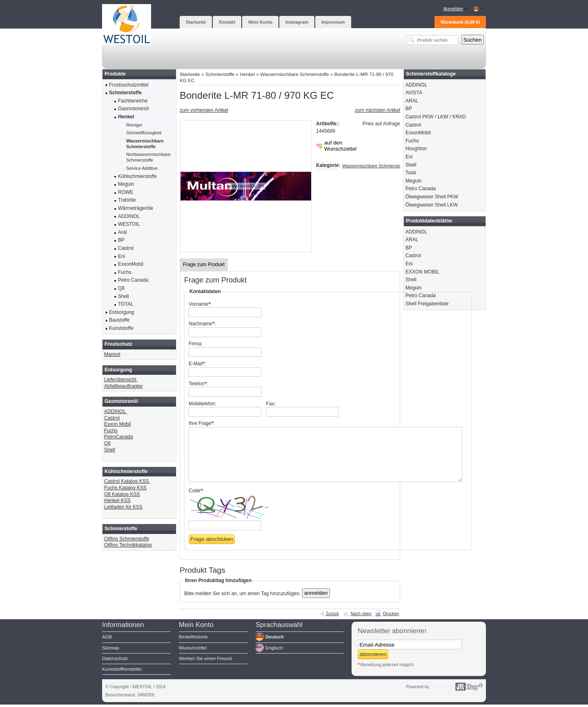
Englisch (274, 648)
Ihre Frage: (202, 423)
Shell (110, 450)
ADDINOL (116, 411)
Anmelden (453, 9)
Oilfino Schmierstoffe (127, 539)
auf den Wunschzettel (340, 146)
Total (411, 173)
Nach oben (361, 614)
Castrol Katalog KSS (127, 481)
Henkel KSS (117, 500)
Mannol (112, 354)
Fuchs (111, 431)
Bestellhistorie (193, 637)
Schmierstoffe (220, 74)
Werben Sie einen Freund (205, 658)
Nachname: (202, 324)
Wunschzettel (193, 648)
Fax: (271, 404)
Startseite (190, 74)
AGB (107, 637)
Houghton (416, 149)
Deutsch (275, 637)
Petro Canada (421, 189)
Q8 (107, 443)
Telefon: (198, 384)
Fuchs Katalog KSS (125, 488)
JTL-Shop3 (441, 687)
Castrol (112, 418)
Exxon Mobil (117, 424)
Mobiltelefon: (203, 404)
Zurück (332, 614)
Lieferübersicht (121, 380)
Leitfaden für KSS (123, 507)
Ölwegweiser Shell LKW (432, 205)
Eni (409, 157)
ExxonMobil (418, 133)
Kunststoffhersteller (122, 669)
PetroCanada (119, 437)
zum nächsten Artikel (378, 110)
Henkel (247, 74)
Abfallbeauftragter (124, 386)
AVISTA (414, 93)
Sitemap (111, 648)
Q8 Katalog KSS (122, 494)
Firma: (196, 344)
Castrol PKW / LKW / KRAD (436, 117)
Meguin (413, 181)
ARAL (412, 101)
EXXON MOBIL (422, 272)
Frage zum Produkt (204, 265)
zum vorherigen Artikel (204, 110)
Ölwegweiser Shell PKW (432, 197)
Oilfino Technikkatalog (128, 545)
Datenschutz (115, 658)
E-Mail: (197, 364)
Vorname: (200, 304)
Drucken (391, 614)
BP (409, 109)
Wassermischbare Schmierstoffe (294, 74)
